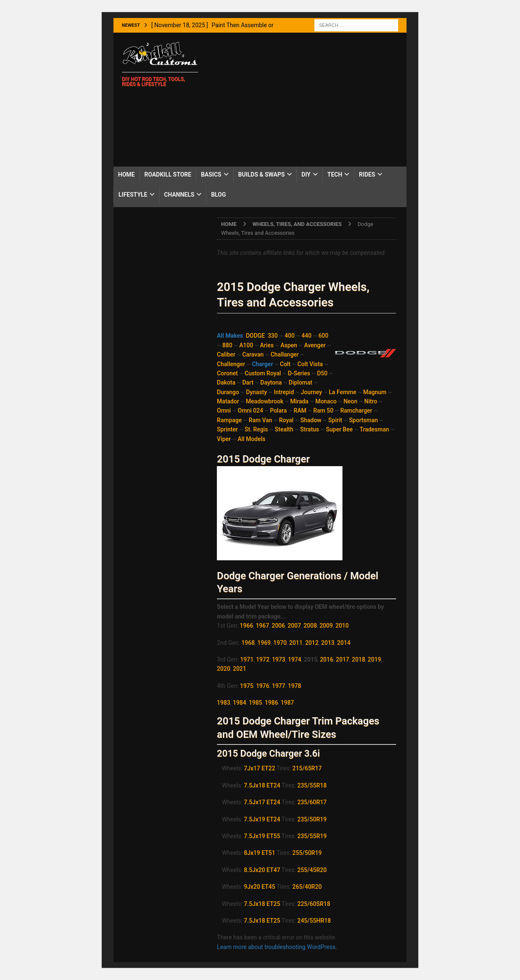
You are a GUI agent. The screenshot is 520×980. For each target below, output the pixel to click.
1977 (278, 686)
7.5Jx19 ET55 (262, 836)
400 (290, 336)
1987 (287, 703)
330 (273, 336)
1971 (247, 659)
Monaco (326, 401)
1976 (263, 686)
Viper (224, 439)
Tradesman (374, 429)
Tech (335, 174)
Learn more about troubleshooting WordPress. (277, 947)
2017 (342, 659)
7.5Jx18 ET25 (262, 904)
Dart (248, 382)
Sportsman (364, 420)
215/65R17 (307, 768)
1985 (255, 703)
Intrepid (284, 392)
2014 (344, 643)
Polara (278, 410)
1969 (264, 643)
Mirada (299, 401)
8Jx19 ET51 (260, 853)
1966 (247, 626)
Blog (218, 195)
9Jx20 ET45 (260, 887)
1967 (263, 626)
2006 (278, 626)
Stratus (310, 429)
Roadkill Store (168, 174)
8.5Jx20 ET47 (262, 870)
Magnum (375, 392)
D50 (322, 373)
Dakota (226, 382)
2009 (326, 626)
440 (306, 336)
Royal (287, 420)
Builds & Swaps (261, 174)
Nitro (371, 401)
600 (323, 336)
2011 (296, 643)
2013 (328, 643)
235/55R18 (312, 785)
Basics (211, 174)
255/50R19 (307, 853)
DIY (306, 174)
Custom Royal (263, 373)
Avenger (315, 345)
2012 (312, 643)
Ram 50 (323, 410)
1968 (248, 643)
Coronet (227, 373)
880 (227, 345)
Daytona (271, 382)
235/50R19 (312, 819)
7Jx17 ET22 (260, 768)
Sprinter (227, 429)
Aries (267, 345)
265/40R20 (307, 887)
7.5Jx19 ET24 (262, 819)
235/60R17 (312, 802)
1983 (224, 703)
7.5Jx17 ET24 (262, 802)
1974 (295, 659)
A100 (246, 345)
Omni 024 (251, 410)
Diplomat (301, 382)
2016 (327, 659)
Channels (179, 195)
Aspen (289, 345)
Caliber (226, 354)
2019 (374, 659)
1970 (280, 643)
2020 (224, 669)
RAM (300, 410)
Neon (350, 401)
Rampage (229, 420)
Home (126, 174)
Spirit (335, 420)
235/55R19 (312, 836)
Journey (312, 392)
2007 (294, 626)
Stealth (284, 429)
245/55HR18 (314, 921)
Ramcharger (356, 410)
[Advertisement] (306, 100)
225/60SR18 (314, 904)
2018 (358, 659)
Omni (224, 410)
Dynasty (256, 392)
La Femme (343, 392)
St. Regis (256, 429)
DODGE (255, 336)
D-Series (299, 373)
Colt (285, 364)
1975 (247, 686)
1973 (279, 659)
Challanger (284, 354)
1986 (271, 703)
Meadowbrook (264, 401)
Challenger (231, 364)
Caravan (253, 354)
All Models (252, 439)
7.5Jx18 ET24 (262, 785)
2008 (310, 626)
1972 (263, 659)
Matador (228, 401)
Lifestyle (133, 195)
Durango (228, 392)
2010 (342, 626)
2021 (239, 669)
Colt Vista (310, 364)
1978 (295, 686)
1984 (239, 703)
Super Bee (340, 429)
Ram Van (260, 420)
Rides (367, 174)
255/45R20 (312, 870)
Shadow (311, 420)
